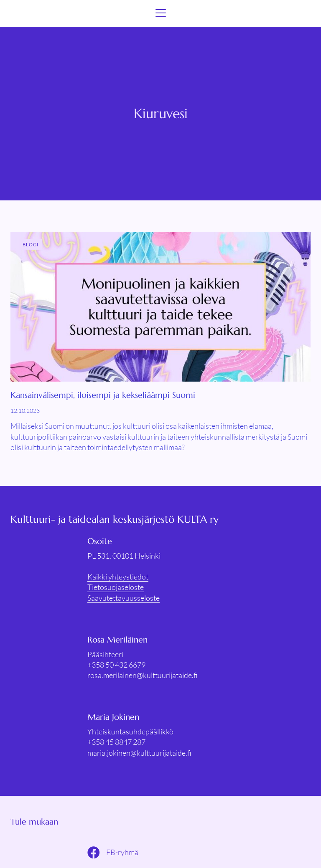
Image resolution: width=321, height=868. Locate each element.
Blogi (31, 244)
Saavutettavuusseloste (124, 598)
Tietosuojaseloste (116, 587)
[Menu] (161, 13)
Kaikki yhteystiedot (118, 577)
